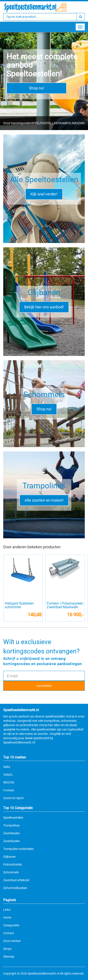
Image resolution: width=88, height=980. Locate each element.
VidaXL (8, 775)
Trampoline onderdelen (18, 849)
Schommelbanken (15, 888)
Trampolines (11, 825)
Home (7, 917)
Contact (9, 933)
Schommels (11, 872)
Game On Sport (14, 798)
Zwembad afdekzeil (16, 880)
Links (7, 910)
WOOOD (9, 782)
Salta (7, 767)
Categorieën (11, 925)
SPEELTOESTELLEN (44, 123)
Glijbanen (10, 857)
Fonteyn (9, 790)
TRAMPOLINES (68, 123)
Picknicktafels (13, 864)
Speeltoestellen (13, 818)
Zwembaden (12, 833)
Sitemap (9, 957)
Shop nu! (37, 88)
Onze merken (12, 941)
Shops (7, 949)
